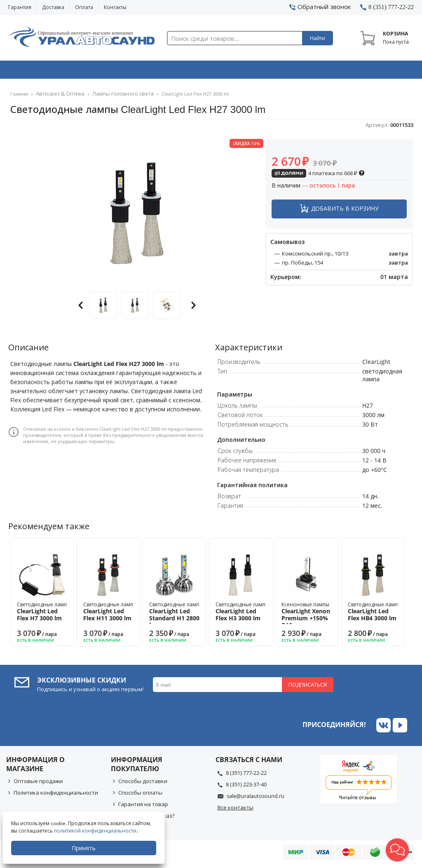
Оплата (84, 7)
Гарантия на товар (143, 807)
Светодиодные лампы (44, 614)
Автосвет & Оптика (295, 71)
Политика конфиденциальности (56, 795)
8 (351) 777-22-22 (246, 775)
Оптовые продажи (38, 784)
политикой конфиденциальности (97, 831)
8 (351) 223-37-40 (246, 787)
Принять (85, 848)
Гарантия (20, 7)
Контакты (115, 7)
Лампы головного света (113, 97)
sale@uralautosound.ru (256, 798)
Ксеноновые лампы (307, 617)
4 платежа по (318, 176)
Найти (318, 38)
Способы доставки (143, 784)
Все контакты (236, 810)
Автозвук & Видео (48, 71)
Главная (19, 97)
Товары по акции (376, 71)
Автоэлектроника (213, 71)
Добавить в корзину (345, 211)
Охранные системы (131, 71)
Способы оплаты (140, 795)
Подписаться (308, 687)
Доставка (53, 7)
